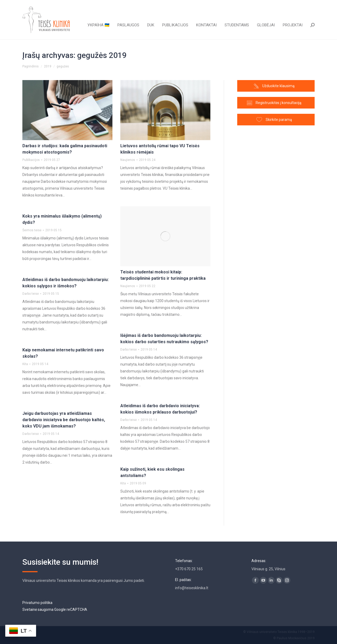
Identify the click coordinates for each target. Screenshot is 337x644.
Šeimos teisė (32, 230)
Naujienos (128, 160)
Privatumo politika (37, 603)
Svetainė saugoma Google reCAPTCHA (55, 609)
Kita (25, 364)
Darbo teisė (31, 294)
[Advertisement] (276, 223)
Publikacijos (31, 160)
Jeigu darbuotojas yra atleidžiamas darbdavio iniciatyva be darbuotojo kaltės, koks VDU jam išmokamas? (64, 420)
